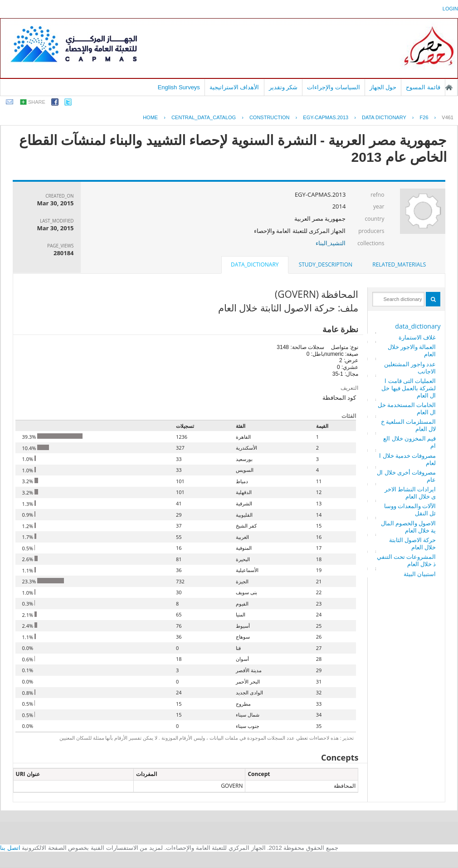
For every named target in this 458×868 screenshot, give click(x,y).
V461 (448, 117)
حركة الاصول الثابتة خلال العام (413, 543)
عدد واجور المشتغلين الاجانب (410, 368)
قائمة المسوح (423, 87)
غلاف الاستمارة (417, 337)
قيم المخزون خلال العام (409, 442)
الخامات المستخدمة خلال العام (407, 408)
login (450, 9)
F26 (424, 117)
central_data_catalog (204, 117)
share (37, 102)
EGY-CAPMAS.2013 (326, 117)
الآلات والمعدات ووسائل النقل (410, 509)
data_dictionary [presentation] (255, 264)
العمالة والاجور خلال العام (412, 350)
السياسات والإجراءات (334, 87)
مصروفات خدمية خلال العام (407, 459)
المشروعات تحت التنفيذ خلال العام (407, 560)
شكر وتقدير (283, 87)
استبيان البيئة (420, 574)
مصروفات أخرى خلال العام (406, 476)
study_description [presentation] (326, 264)
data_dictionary (418, 326)
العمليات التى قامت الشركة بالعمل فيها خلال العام (409, 388)
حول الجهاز (383, 87)
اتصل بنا (10, 848)
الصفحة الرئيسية (449, 87)
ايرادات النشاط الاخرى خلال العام (410, 493)
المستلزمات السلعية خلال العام (409, 425)
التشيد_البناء (331, 243)
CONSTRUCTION (270, 117)
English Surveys (179, 87)
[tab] (399, 265)
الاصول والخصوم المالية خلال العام (409, 527)
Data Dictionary (384, 117)
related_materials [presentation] (399, 264)
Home (150, 117)
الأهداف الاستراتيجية (234, 87)
